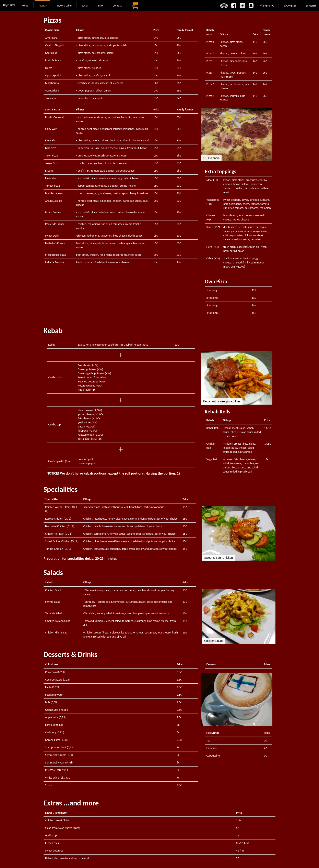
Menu (43, 6)
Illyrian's (9, 5)
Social (85, 6)
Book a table (64, 6)
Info (101, 6)
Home (25, 6)
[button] (205, 134)
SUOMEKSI (290, 5)
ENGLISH (311, 5)
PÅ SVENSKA (267, 5)
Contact (117, 6)
